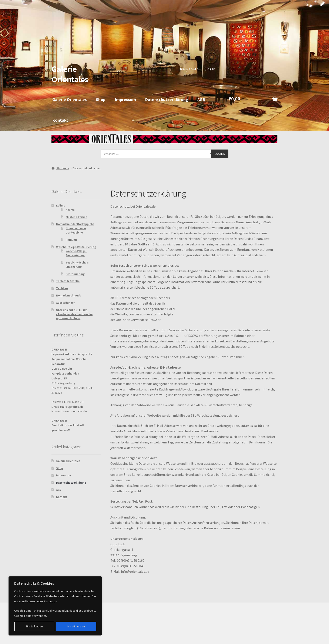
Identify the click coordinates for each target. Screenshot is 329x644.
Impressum (125, 99)
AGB (201, 99)
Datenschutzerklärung (167, 99)
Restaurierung (75, 274)
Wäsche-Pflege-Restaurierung (76, 247)
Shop (101, 99)
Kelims (61, 205)
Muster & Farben (76, 217)
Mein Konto (189, 69)
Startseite (63, 168)
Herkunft (71, 240)
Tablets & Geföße (68, 281)
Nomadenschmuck (68, 295)
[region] (55, 606)
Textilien (62, 288)
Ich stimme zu (76, 626)
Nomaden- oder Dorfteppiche (75, 224)
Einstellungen (34, 626)
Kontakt (60, 120)
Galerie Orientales (70, 74)
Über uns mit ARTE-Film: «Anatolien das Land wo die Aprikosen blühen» (74, 314)
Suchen (220, 154)
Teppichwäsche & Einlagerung (77, 265)
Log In (210, 69)
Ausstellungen (66, 303)
